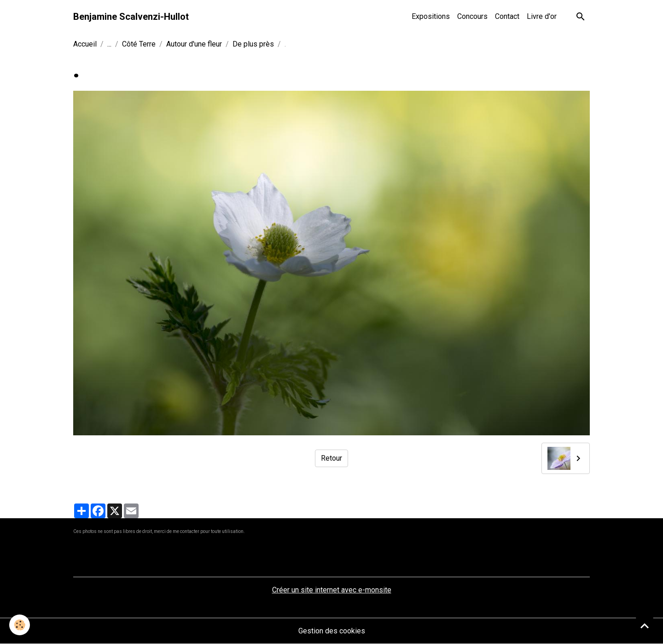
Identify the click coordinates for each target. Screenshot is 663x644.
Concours (472, 16)
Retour (331, 458)
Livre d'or (542, 16)
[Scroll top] (645, 626)
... (109, 44)
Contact (507, 16)
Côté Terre (139, 44)
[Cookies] (20, 625)
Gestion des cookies (332, 631)
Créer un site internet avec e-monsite (332, 590)
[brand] (131, 17)
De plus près (253, 44)
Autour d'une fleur (194, 44)
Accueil (85, 44)
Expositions (431, 16)
